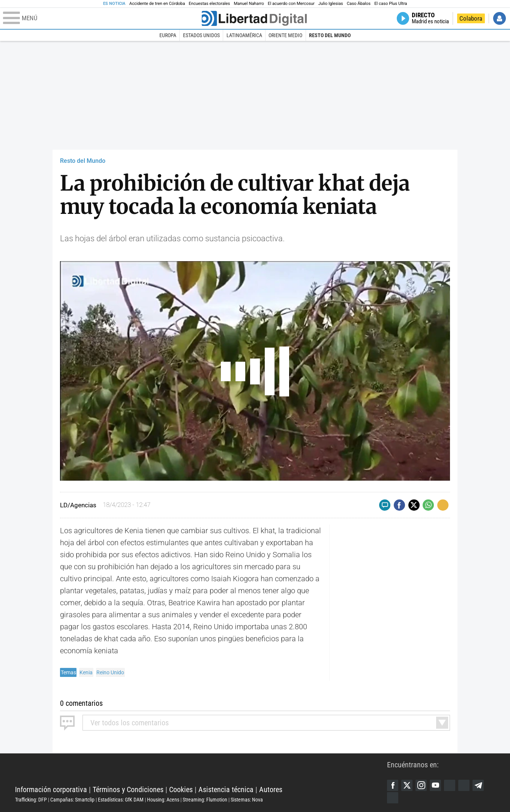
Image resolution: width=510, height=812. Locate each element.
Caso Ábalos (359, 4)
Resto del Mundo (330, 35)
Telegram (478, 785)
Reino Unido (110, 672)
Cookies (181, 789)
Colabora (471, 18)
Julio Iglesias (331, 4)
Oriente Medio (285, 35)
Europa (168, 35)
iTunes (393, 798)
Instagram (421, 785)
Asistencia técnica (226, 789)
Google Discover (450, 785)
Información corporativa (51, 789)
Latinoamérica (244, 35)
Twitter (407, 785)
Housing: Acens (163, 800)
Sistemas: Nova (247, 800)
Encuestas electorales (209, 4)
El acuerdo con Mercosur (291, 4)
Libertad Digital (201, 771)
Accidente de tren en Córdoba (157, 4)
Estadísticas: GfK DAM (121, 800)
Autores (271, 789)
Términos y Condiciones (128, 789)
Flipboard (464, 785)
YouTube (435, 785)
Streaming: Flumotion (205, 800)
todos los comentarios (130, 723)
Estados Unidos (201, 35)
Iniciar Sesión (499, 18)
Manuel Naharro (249, 4)
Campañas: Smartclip (72, 800)
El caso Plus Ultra (391, 4)
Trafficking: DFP (31, 800)
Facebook (393, 785)
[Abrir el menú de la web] (102, 18)
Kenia (86, 672)
